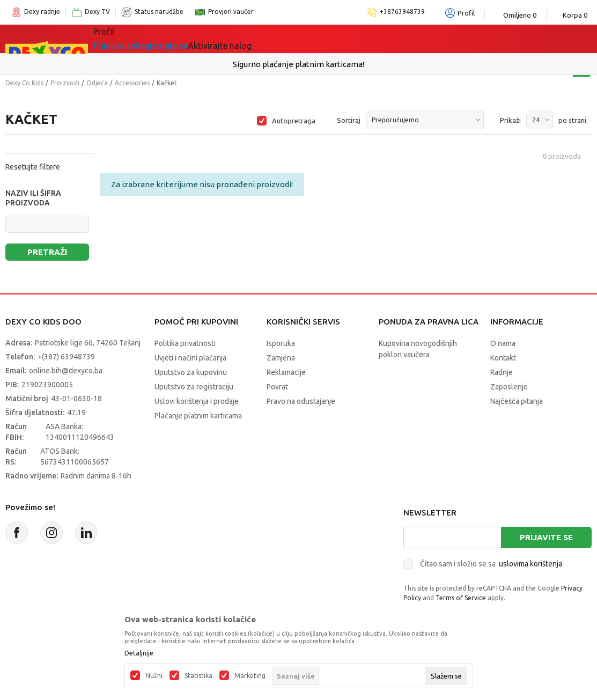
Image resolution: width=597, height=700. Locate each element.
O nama (503, 343)
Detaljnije (139, 653)
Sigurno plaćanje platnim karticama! (298, 64)
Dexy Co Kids (24, 83)
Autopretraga (294, 121)
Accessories (132, 83)
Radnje (502, 372)
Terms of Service (461, 598)
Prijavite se (546, 537)
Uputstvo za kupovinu (191, 372)
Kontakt (503, 358)
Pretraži (47, 252)
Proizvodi (65, 83)
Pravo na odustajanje (301, 401)
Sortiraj (349, 120)
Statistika (198, 676)
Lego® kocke (244, 39)
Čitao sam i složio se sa (491, 564)
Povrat (277, 387)
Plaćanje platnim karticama (198, 416)
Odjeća (97, 83)
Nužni (154, 676)
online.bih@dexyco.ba (66, 371)
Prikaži (510, 120)
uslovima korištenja (530, 564)
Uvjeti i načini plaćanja (190, 358)
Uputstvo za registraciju (194, 387)
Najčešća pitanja (517, 401)
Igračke (189, 39)
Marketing (250, 676)
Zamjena (281, 358)
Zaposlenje (509, 387)
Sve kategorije (130, 39)
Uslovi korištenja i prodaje (197, 401)
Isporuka (281, 343)
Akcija (296, 39)
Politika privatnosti (185, 343)
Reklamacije (286, 372)
